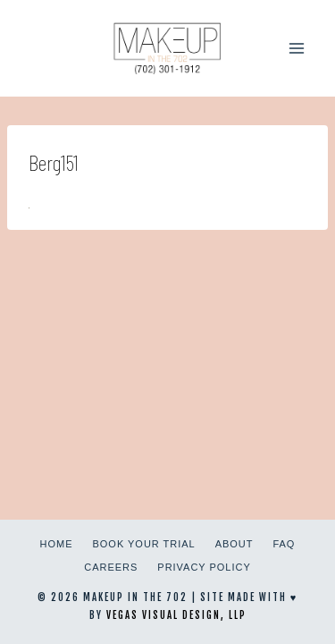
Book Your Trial (144, 544)
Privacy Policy (204, 567)
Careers (111, 567)
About (234, 544)
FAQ (284, 544)
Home (57, 544)
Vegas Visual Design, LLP (176, 615)
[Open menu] (296, 48)
